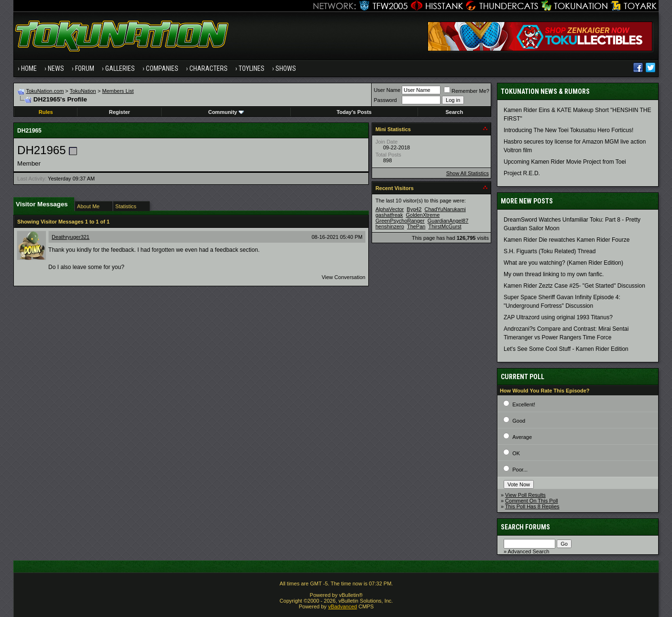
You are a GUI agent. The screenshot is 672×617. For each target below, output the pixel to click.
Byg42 (414, 209)
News (56, 68)
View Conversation (343, 277)
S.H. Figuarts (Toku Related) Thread (550, 251)
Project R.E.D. (522, 173)
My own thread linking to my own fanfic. (554, 274)
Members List (118, 91)
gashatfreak (389, 215)
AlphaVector (390, 209)
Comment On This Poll (531, 501)
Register (120, 112)
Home (29, 68)
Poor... (520, 470)
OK (516, 453)
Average (522, 437)
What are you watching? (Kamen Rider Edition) (563, 263)
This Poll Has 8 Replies (532, 506)
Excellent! (524, 404)
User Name (387, 90)
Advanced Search (528, 551)
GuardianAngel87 (448, 221)
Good (519, 421)
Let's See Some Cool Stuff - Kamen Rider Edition (566, 349)
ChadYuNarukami (445, 209)
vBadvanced (343, 606)
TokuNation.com (45, 91)
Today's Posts (354, 112)
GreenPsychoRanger (400, 221)
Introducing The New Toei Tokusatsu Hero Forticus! (568, 130)
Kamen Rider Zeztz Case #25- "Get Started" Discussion (574, 286)
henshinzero (390, 226)
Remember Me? (467, 91)
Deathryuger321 (71, 237)
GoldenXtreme (423, 215)
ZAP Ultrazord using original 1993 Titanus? (558, 317)
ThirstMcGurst (445, 226)
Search (454, 112)
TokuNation (83, 91)
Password (385, 100)
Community (226, 112)
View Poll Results (525, 495)
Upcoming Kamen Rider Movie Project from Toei (565, 162)
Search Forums (525, 527)
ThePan (416, 226)
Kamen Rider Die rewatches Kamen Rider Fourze (567, 240)
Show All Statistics (468, 173)
